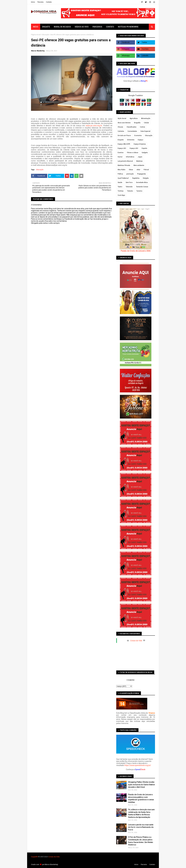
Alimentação (146, 118)
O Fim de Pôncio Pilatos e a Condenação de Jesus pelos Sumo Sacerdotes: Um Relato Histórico (141, 841)
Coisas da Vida (136, 641)
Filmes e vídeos (133, 153)
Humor (120, 157)
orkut (138, 170)
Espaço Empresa (140, 144)
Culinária (121, 131)
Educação (45, 35)
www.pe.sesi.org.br (94, 125)
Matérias (139, 161)
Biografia (137, 123)
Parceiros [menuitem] (97, 27)
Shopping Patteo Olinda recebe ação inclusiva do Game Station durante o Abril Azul (142, 785)
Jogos (140, 157)
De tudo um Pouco (124, 136)
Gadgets (145, 153)
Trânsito (130, 191)
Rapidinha (136, 178)
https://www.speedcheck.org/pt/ (138, 765)
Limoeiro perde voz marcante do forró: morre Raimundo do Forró (141, 827)
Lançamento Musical (125, 161)
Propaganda (141, 174)
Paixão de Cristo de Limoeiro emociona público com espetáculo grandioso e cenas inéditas (141, 798)
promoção (130, 174)
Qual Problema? (123, 178)
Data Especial (145, 131)
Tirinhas (121, 191)
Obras (131, 170)
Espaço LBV (134, 148)
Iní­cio (33, 2)
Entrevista (131, 140)
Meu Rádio (121, 170)
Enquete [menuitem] (46, 27)
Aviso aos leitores (124, 123)
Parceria (40, 2)
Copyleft (34, 857)
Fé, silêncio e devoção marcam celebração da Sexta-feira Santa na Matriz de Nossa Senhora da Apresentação (141, 813)
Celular (146, 123)
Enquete (121, 140)
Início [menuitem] (36, 27)
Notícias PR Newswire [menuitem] (128, 27)
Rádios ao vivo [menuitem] (82, 27)
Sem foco (129, 182)
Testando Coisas (142, 187)
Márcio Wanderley (51, 865)
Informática (130, 157)
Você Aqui (121, 195)
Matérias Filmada (124, 165)
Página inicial (36, 35)
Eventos (121, 153)
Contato (49, 2)
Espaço (140, 140)
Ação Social (122, 118)
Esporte (144, 148)
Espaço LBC (122, 148)
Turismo (139, 191)
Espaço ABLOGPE (124, 144)
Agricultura (134, 118)
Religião (146, 178)
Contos (142, 127)
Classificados (131, 127)
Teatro (120, 187)
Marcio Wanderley (38, 51)
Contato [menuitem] (110, 27)
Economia (138, 136)
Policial (146, 170)
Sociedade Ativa (142, 182)
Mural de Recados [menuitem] (62, 27)
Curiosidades (132, 131)
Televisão (129, 187)
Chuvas (120, 127)
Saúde (120, 182)
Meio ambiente (139, 165)
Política (120, 174)
